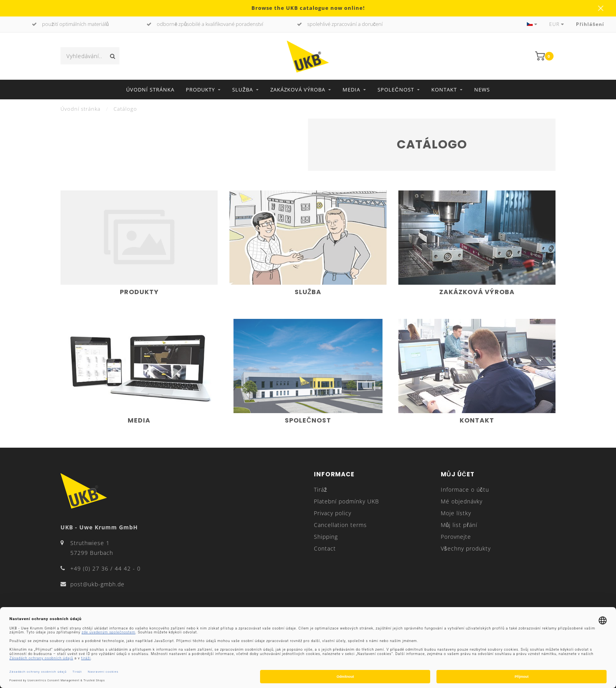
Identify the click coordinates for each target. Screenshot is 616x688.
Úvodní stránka (150, 90)
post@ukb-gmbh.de (97, 584)
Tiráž (321, 489)
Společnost (396, 90)
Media (351, 90)
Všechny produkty (466, 548)
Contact (325, 548)
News (482, 90)
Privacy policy (333, 513)
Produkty (200, 90)
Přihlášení (590, 24)
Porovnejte (456, 537)
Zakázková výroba (298, 90)
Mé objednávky (462, 501)
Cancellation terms (340, 525)
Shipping (326, 537)
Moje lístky (456, 513)
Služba (243, 90)
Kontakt (444, 90)
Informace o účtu (465, 489)
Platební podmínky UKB (346, 501)
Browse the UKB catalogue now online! (308, 8)
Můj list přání (459, 525)
